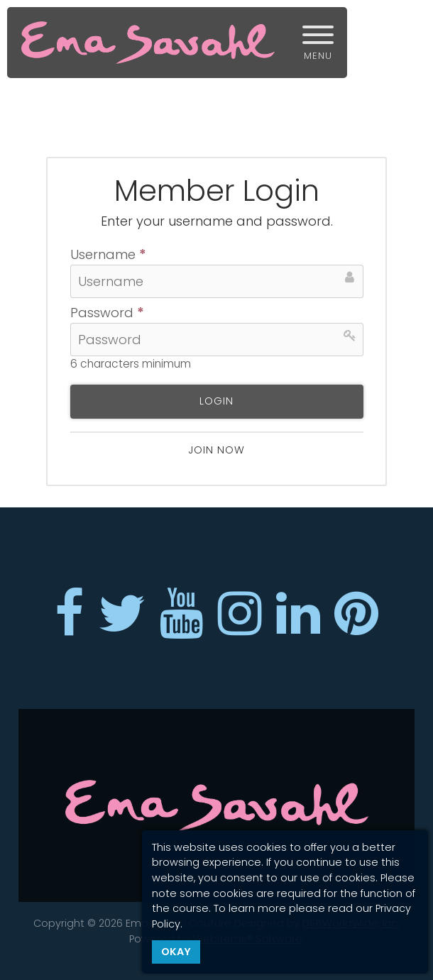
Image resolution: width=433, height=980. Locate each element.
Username (108, 255)
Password (107, 314)
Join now (217, 450)
